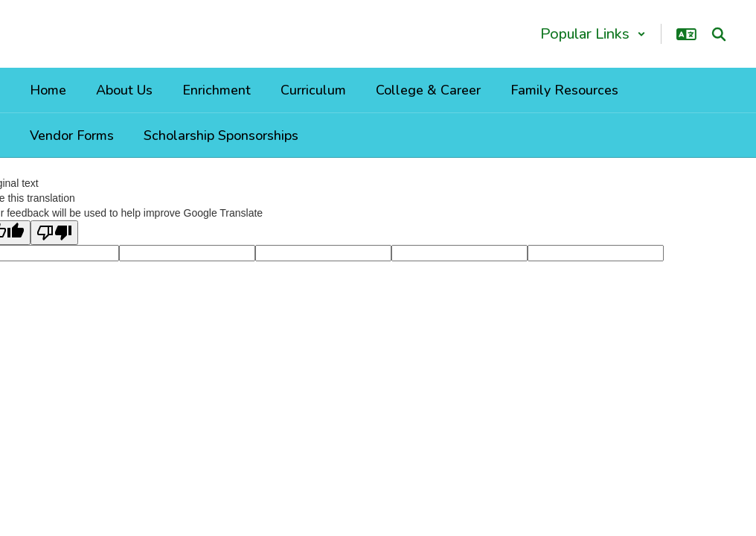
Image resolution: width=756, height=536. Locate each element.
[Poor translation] (54, 233)
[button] (593, 34)
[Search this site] (719, 34)
